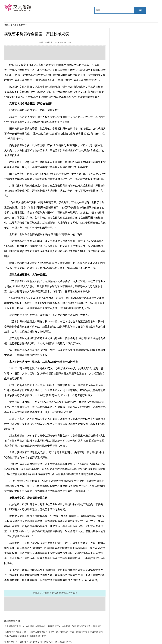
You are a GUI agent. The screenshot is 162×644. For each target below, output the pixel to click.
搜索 (140, 10)
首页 (6, 25)
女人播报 (15, 25)
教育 (21, 25)
